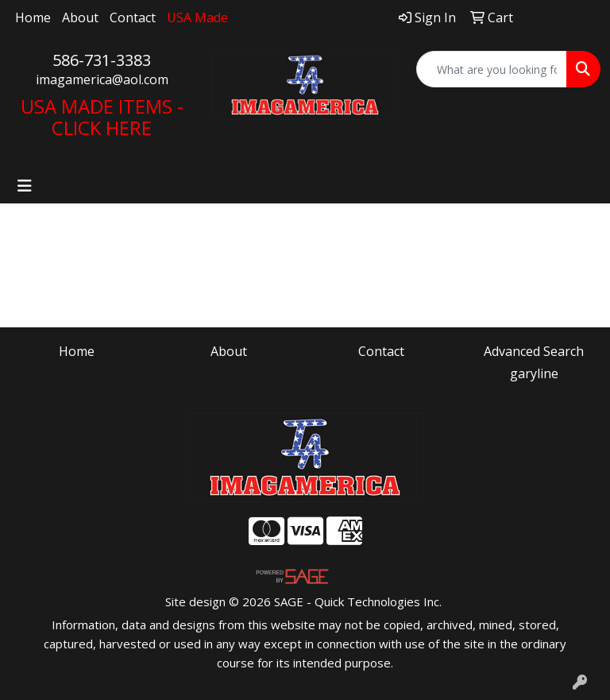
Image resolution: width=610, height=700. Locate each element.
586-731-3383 (102, 60)
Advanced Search (534, 351)
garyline (534, 373)
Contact (133, 17)
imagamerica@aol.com (102, 79)
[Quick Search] (492, 69)
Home (33, 17)
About (80, 17)
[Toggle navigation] (25, 186)
